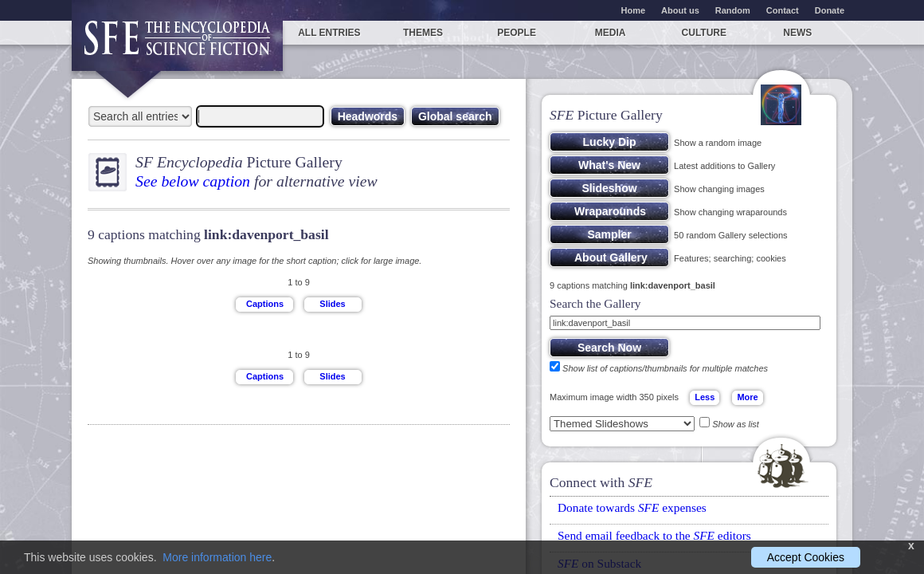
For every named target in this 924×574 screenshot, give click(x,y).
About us (680, 10)
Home (634, 10)
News (797, 33)
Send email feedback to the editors (654, 535)
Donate (830, 10)
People (517, 33)
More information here (217, 557)
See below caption (193, 181)
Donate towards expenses (632, 507)
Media (611, 33)
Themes (423, 33)
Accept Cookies (806, 557)
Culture (704, 33)
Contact (783, 10)
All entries (329, 33)
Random (733, 10)
